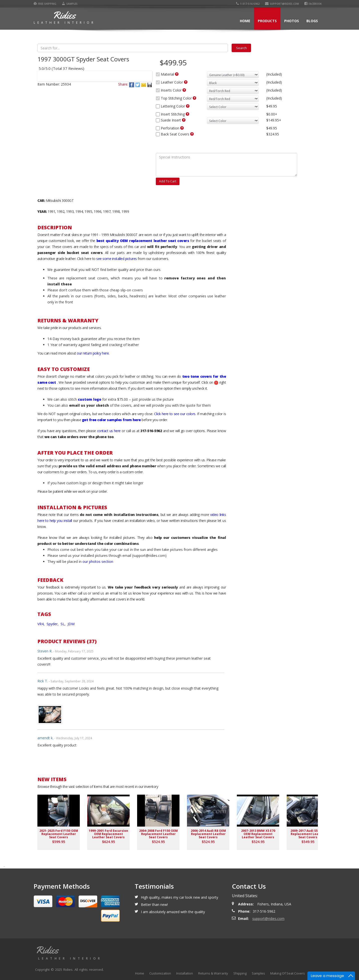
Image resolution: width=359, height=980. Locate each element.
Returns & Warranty (213, 973)
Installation (185, 973)
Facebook (313, 4)
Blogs (312, 21)
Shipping (240, 973)
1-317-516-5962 (248, 4)
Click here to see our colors (175, 414)
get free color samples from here (111, 420)
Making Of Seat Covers (288, 973)
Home (245, 21)
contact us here (109, 431)
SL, (64, 624)
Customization (160, 973)
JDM (71, 624)
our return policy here (93, 353)
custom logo (90, 399)
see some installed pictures (117, 259)
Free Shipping (45, 4)
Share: (123, 84)
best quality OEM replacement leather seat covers (143, 241)
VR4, (42, 624)
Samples (70, 4)
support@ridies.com (282, 4)
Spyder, (53, 624)
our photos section (98, 561)
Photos (292, 21)
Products (267, 21)
